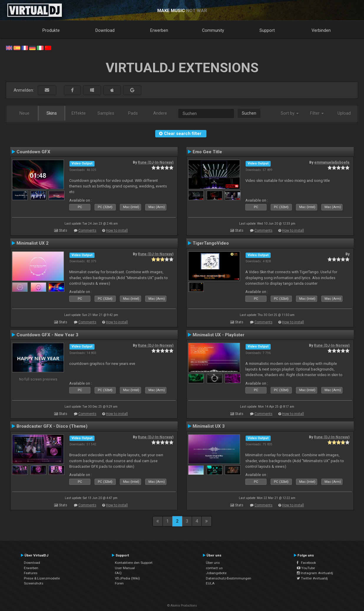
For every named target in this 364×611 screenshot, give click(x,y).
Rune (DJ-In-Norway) (156, 162)
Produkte (51, 30)
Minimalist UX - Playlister (219, 335)
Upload (344, 113)
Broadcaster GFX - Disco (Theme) (52, 426)
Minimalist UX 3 (209, 426)
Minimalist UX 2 (33, 243)
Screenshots (34, 583)
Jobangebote (216, 573)
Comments (87, 230)
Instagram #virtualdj (315, 573)
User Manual (125, 568)
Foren (119, 583)
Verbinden (321, 30)
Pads (133, 113)
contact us (214, 568)
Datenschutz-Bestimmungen (229, 578)
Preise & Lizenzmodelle (42, 578)
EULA (210, 583)
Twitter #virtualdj (312, 578)
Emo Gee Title (207, 152)
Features (31, 573)
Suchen (249, 113)
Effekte (79, 113)
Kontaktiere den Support (134, 563)
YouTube (306, 568)
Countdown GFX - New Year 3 (47, 335)
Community (213, 30)
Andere (160, 113)
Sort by (290, 113)
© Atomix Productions (182, 606)
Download (105, 30)
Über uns (213, 563)
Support (267, 30)
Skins (52, 113)
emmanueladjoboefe (332, 162)
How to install (117, 230)
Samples (106, 113)
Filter (317, 113)
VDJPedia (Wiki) (127, 578)
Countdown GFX (33, 152)
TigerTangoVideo (211, 243)
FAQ (118, 573)
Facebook (306, 563)
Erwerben (159, 30)
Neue (24, 113)
